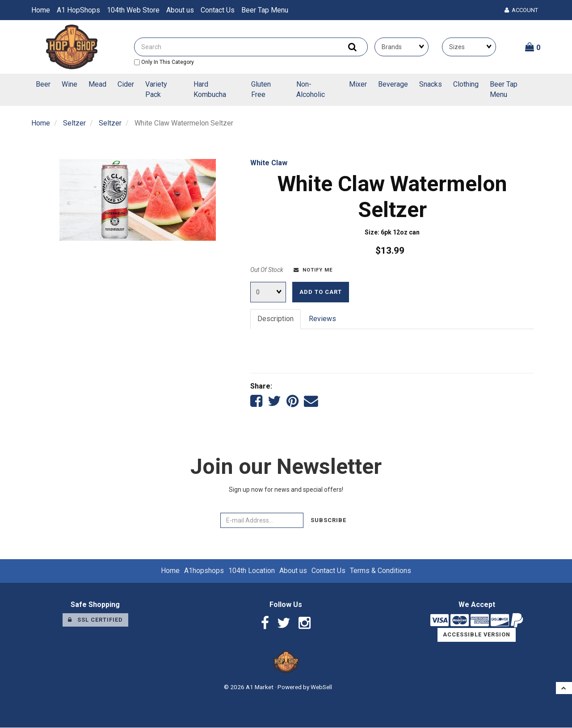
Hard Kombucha (210, 89)
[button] (533, 47)
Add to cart (321, 292)
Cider (126, 84)
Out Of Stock (267, 270)
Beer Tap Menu (265, 10)
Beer (43, 84)
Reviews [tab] (322, 319)
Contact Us (218, 10)
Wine (69, 84)
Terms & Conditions (381, 571)
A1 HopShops (78, 10)
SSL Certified (95, 620)
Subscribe (328, 521)
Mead (97, 84)
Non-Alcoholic (311, 89)
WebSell (321, 687)
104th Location (252, 571)
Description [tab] (275, 319)
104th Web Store (133, 10)
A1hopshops (204, 571)
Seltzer (74, 123)
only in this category (164, 62)
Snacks (431, 84)
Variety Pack (156, 89)
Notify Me (313, 270)
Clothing (466, 84)
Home (41, 10)
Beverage (393, 84)
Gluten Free (261, 89)
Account (521, 10)
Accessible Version (477, 635)
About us (180, 10)
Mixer (358, 84)
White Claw (269, 163)
